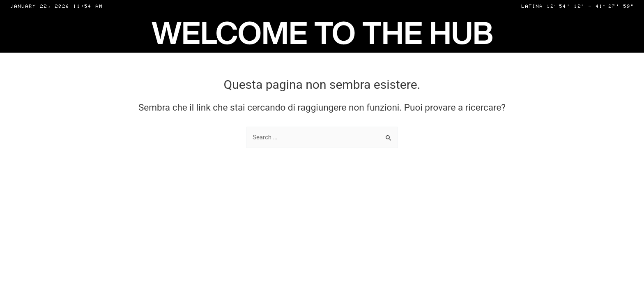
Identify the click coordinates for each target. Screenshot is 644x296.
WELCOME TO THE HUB (322, 32)
